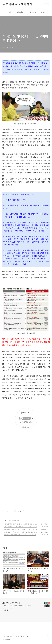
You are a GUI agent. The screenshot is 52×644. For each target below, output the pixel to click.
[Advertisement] (26, 478)
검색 (43, 4)
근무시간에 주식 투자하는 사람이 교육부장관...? (20, 527)
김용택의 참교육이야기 (17, 4)
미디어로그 (21, 12)
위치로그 (33, 12)
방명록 (43, 12)
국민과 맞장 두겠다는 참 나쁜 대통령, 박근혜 (19, 524)
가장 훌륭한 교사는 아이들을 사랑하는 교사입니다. (17, 606)
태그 (11, 12)
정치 (6, 520)
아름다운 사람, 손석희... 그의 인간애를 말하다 (20, 529)
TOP (48, 637)
